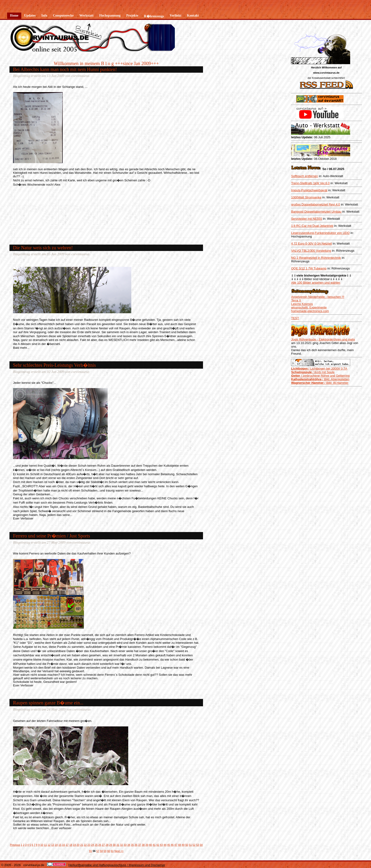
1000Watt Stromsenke (306, 197)
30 (114, 845)
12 (49, 845)
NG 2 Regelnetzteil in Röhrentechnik (316, 258)
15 (60, 845)
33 (125, 845)
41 (154, 845)
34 (129, 845)
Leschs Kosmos (302, 304)
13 (53, 845)
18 (71, 845)
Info (44, 16)
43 (161, 845)
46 (172, 845)
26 (100, 845)
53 (198, 845)
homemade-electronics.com (310, 311)
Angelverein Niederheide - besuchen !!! (318, 297)
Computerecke (63, 16)
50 (187, 845)
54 (201, 845)
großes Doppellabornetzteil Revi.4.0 (316, 204)
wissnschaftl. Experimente (309, 307)
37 (140, 845)
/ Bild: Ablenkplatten (320, 379)
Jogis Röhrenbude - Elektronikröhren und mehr (323, 339)
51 (190, 845)
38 (143, 845)
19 (74, 845)
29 (110, 845)
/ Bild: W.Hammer (320, 383)
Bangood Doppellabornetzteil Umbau (316, 212)
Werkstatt (86, 16)
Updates (30, 16)
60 (109, 851)
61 (112, 851)
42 (158, 845)
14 (56, 845)
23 (89, 845)
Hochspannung (110, 16)
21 (82, 845)
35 (132, 845)
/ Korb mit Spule (313, 372)
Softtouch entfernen (304, 176)
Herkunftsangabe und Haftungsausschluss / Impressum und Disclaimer (117, 865)
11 (45, 845)
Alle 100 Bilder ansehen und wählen (316, 283)
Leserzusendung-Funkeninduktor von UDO (320, 233)
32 (121, 845)
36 (136, 845)
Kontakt (193, 16)
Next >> (119, 851)
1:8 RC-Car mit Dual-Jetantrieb (312, 226)
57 (98, 851)
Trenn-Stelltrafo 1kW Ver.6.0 (310, 183)
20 (78, 845)
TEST (295, 318)
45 (168, 845)
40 (150, 845)
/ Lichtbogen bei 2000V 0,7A (319, 369)
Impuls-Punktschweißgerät (309, 190)
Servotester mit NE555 (307, 219)
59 (105, 851)
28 (107, 845)
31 (118, 845)
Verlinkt (175, 16)
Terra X (296, 300)
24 (93, 845)
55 (90, 851)
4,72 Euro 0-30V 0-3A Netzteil (311, 244)
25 (96, 845)
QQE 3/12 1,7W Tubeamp (309, 268)
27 (103, 845)
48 (179, 845)
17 (67, 845)
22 (85, 845)
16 (63, 845)
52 (194, 845)
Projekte (132, 16)
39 (147, 845)
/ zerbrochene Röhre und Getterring (320, 376)
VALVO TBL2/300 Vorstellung (311, 251)
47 (176, 845)
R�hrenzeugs (154, 16)
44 (165, 845)
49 (183, 845)
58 (101, 851)
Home (14, 16)
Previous (15, 845)
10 (42, 845)
